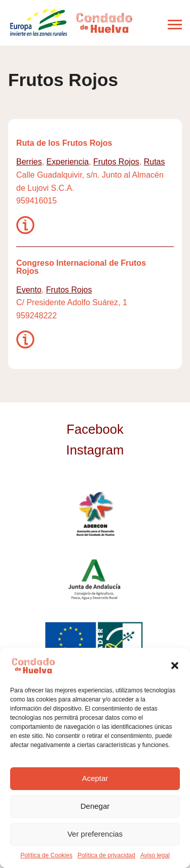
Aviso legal (155, 855)
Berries (29, 162)
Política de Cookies (46, 855)
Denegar (95, 806)
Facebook (95, 429)
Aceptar (95, 778)
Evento (29, 290)
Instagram (95, 450)
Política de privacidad (106, 855)
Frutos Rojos (116, 162)
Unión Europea (95, 644)
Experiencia (68, 162)
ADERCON (95, 514)
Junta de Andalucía (95, 579)
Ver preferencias (95, 834)
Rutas (155, 162)
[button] (175, 666)
